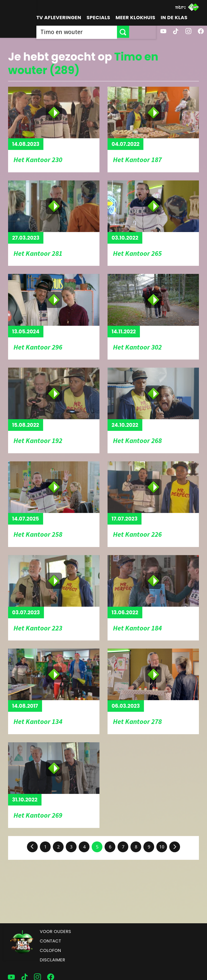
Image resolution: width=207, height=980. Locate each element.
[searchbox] (90, 32)
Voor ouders (56, 932)
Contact (51, 941)
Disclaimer (53, 960)
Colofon (51, 950)
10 (162, 847)
